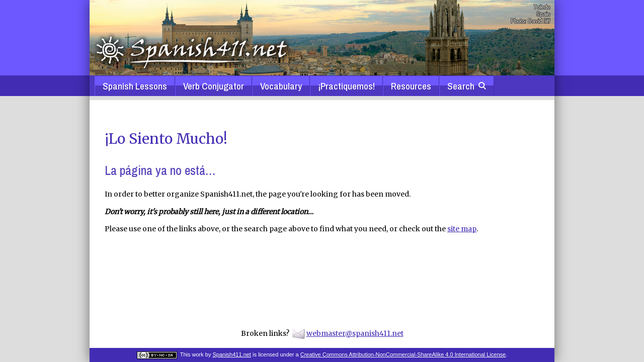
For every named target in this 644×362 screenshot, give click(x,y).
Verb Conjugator (214, 86)
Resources (411, 86)
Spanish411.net (231, 354)
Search (467, 86)
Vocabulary (281, 86)
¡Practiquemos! (346, 86)
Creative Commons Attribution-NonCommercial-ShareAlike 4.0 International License (403, 354)
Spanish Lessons (135, 86)
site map (462, 229)
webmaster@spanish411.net (355, 333)
